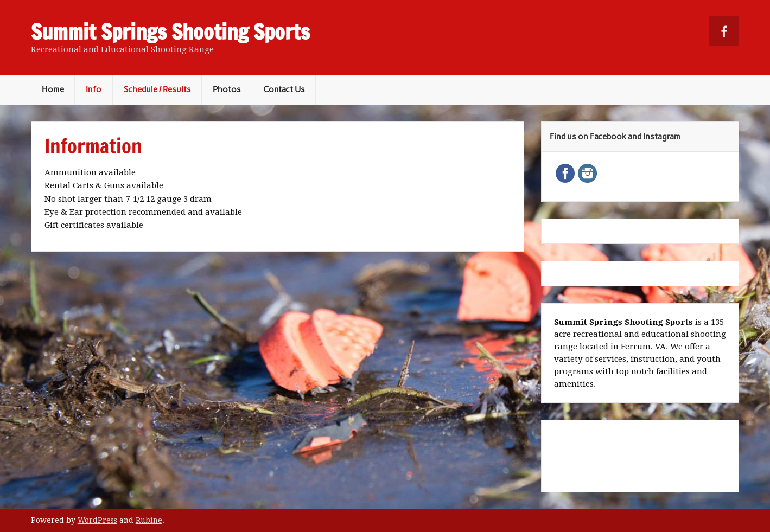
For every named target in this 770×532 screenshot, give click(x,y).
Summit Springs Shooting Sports (170, 32)
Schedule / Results (157, 89)
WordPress (97, 520)
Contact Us (284, 89)
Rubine (149, 520)
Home (53, 89)
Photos (227, 89)
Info (94, 89)
